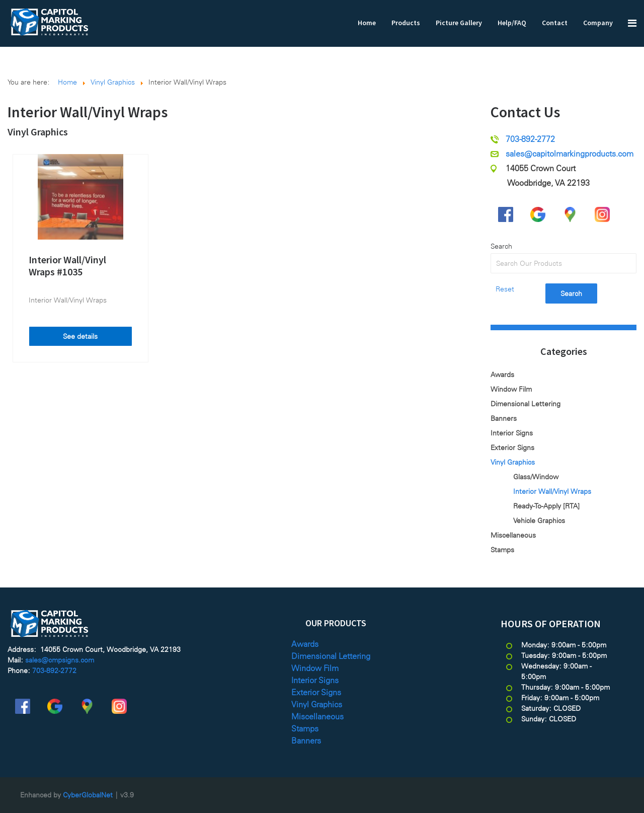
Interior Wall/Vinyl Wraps (68, 300)
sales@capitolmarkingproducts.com (570, 154)
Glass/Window (536, 477)
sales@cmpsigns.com (60, 660)
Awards (502, 375)
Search (501, 246)
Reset (505, 289)
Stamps (502, 550)
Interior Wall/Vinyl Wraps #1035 (67, 266)
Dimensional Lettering (526, 404)
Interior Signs (512, 433)
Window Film (511, 389)
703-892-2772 (530, 139)
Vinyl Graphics (38, 132)
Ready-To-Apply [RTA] (546, 506)
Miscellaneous (513, 535)
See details (80, 336)
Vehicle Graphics (539, 521)
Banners (504, 418)
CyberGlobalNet (88, 795)
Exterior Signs (512, 448)
